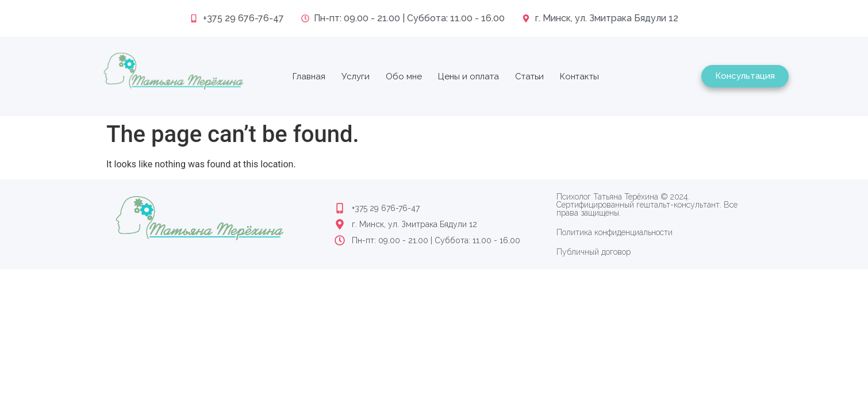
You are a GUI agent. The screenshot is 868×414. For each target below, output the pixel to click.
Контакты (579, 76)
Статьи (529, 76)
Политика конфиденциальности (614, 232)
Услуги (356, 76)
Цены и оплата (468, 76)
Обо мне (404, 76)
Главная (309, 76)
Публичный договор (594, 252)
